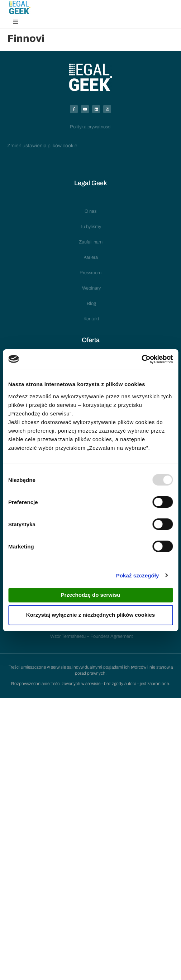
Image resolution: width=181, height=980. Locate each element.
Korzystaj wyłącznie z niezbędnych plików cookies (90, 615)
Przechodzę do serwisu (91, 595)
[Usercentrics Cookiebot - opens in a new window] (141, 359)
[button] (15, 22)
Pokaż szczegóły (138, 575)
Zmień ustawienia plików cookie (42, 146)
